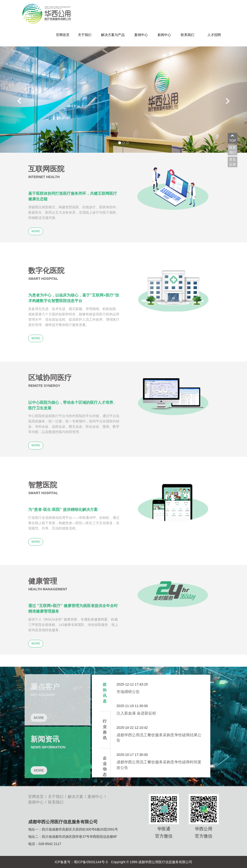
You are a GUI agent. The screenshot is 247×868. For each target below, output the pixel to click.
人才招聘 (214, 35)
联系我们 (187, 35)
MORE (36, 231)
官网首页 (63, 35)
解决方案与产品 (113, 35)
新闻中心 (164, 35)
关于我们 (85, 35)
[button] (19, 100)
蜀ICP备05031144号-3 (91, 862)
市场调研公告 (128, 692)
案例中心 (141, 35)
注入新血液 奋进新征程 (136, 713)
